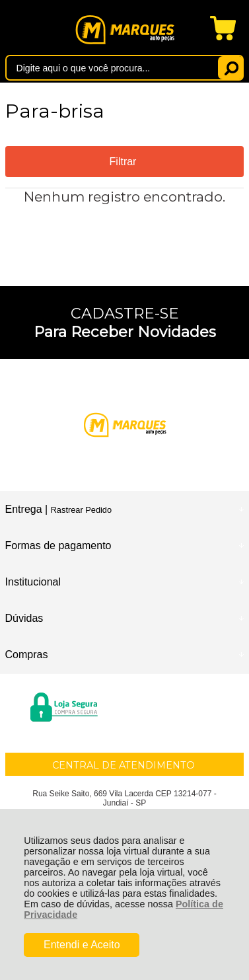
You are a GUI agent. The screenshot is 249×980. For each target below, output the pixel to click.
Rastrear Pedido (81, 510)
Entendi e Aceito (82, 945)
